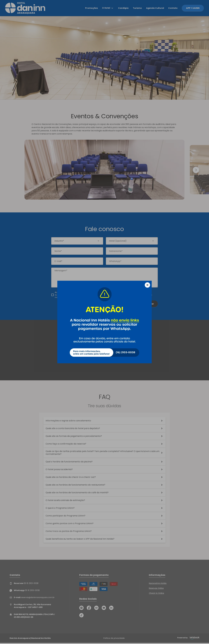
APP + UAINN (193, 8)
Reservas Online (156, 588)
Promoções (92, 8)
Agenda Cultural (155, 8)
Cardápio (123, 8)
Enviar (150, 304)
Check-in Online (156, 593)
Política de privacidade (114, 638)
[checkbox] (104, 295)
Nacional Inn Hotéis (158, 583)
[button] (196, 170)
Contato (173, 8)
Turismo (137, 8)
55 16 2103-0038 (24, 583)
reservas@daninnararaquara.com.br (32, 597)
